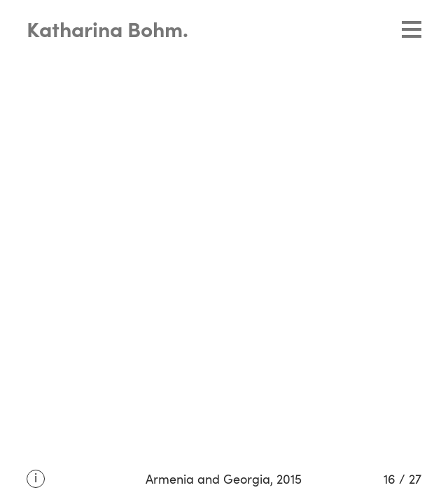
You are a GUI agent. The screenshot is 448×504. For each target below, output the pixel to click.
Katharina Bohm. (107, 31)
